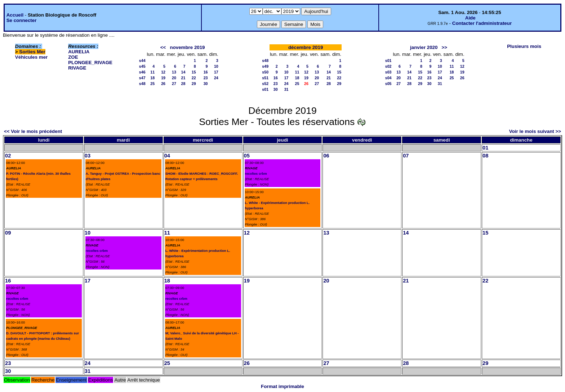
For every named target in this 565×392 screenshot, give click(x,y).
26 (163, 84)
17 (216, 72)
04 (167, 156)
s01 (265, 89)
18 (152, 78)
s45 (142, 66)
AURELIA (79, 52)
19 (163, 78)
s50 (265, 72)
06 (326, 156)
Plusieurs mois (524, 46)
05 (247, 156)
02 (8, 156)
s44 (142, 61)
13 (174, 72)
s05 (388, 84)
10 (216, 66)
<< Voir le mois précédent (33, 131)
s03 (388, 72)
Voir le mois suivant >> (535, 131)
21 (183, 78)
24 (216, 78)
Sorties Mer (32, 52)
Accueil (15, 15)
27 (174, 84)
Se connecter (22, 20)
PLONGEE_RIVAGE (90, 63)
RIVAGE (77, 68)
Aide (470, 18)
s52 (265, 84)
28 (183, 84)
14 (183, 72)
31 (286, 89)
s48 (142, 84)
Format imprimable (282, 386)
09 (8, 233)
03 (88, 156)
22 (194, 78)
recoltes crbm (256, 174)
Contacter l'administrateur (482, 23)
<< (163, 47)
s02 (388, 66)
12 (163, 72)
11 (152, 72)
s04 (388, 78)
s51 (265, 78)
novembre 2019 (187, 47)
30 (206, 84)
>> (445, 47)
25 (152, 84)
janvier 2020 (424, 47)
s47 (142, 78)
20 (174, 78)
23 (206, 78)
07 (406, 156)
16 (206, 72)
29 (194, 84)
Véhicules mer (31, 57)
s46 (142, 72)
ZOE (73, 57)
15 (194, 72)
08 (485, 156)
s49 (265, 66)
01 (485, 148)
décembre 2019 (306, 47)
